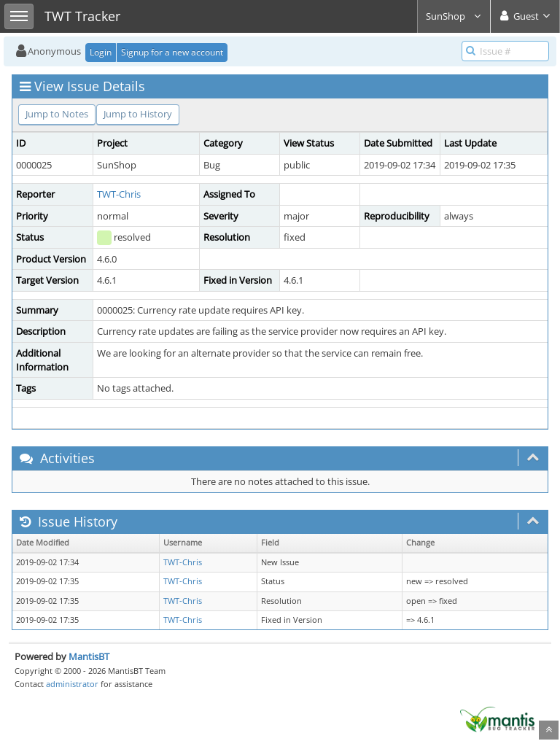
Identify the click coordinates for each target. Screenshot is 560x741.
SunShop (454, 16)
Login (101, 52)
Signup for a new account (172, 52)
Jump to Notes (57, 114)
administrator (72, 684)
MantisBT (89, 656)
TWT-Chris (119, 194)
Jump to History (138, 114)
